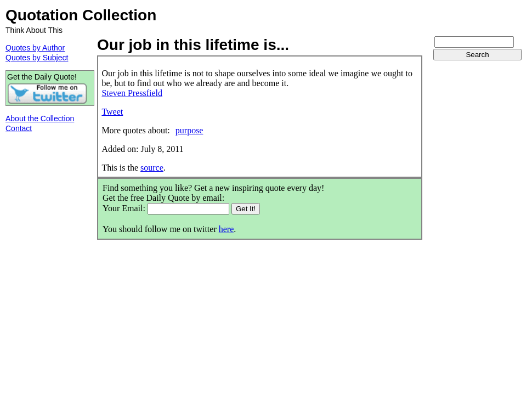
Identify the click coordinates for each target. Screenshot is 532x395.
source (152, 168)
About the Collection (40, 119)
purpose (189, 130)
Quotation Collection (81, 15)
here (227, 229)
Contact (19, 128)
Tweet (112, 112)
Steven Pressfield (132, 93)
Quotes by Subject (37, 58)
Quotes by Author (35, 48)
